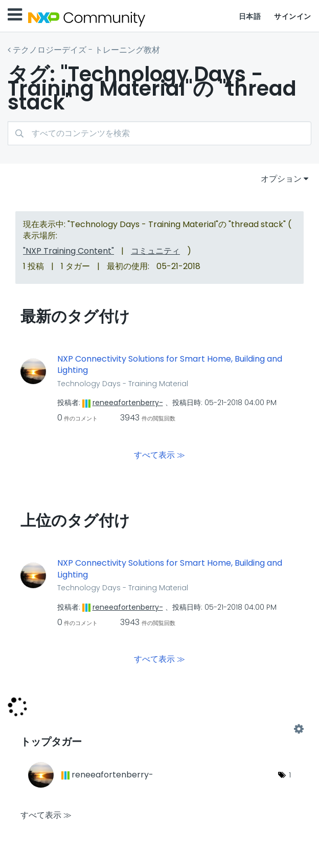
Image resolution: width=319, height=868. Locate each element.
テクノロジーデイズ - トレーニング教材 (86, 50)
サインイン (293, 16)
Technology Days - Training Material (123, 384)
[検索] (159, 133)
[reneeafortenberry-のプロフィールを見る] (128, 403)
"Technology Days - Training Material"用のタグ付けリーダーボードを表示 (159, 729)
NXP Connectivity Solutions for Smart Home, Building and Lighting (170, 365)
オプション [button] (281, 179)
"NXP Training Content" (69, 251)
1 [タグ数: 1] (290, 775)
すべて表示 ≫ (159, 455)
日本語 (250, 16)
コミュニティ (155, 251)
